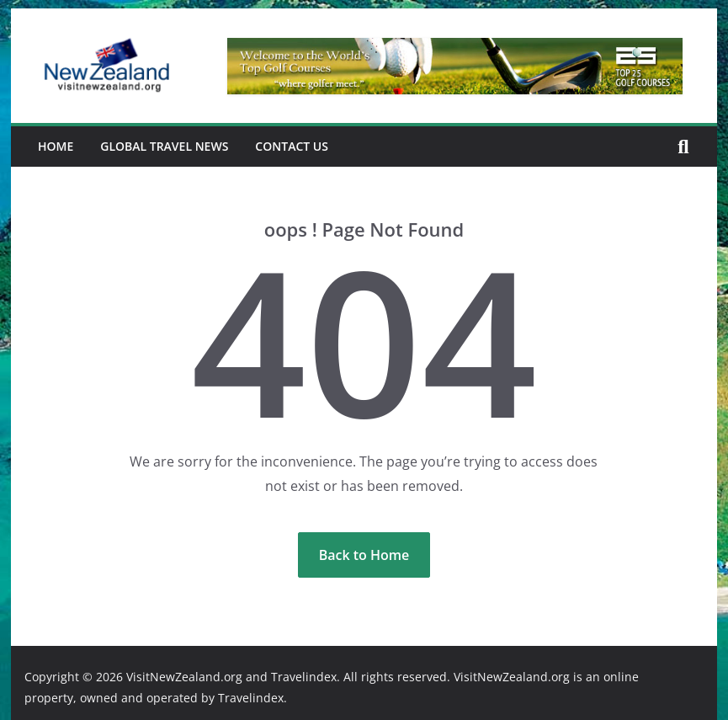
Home (56, 146)
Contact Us (292, 146)
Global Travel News (164, 146)
